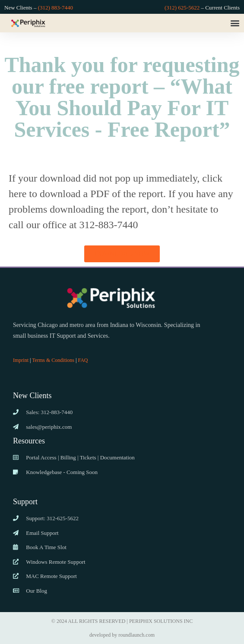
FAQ (83, 360)
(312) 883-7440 (55, 8)
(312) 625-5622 (182, 8)
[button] (235, 23)
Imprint (21, 360)
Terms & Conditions (53, 360)
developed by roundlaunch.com (122, 635)
